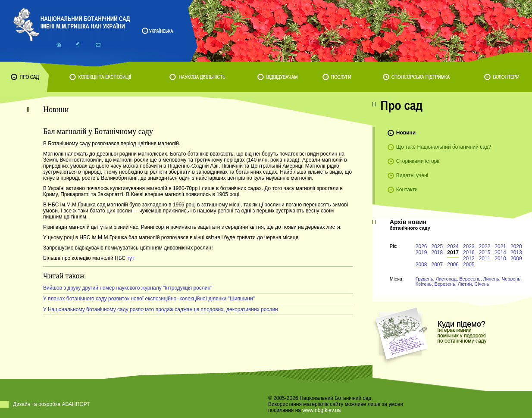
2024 (453, 246)
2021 (500, 246)
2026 (421, 246)
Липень (491, 279)
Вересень (470, 279)
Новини (406, 133)
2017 (453, 253)
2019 (421, 253)
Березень (444, 284)
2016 (469, 253)
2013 (516, 253)
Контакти (407, 190)
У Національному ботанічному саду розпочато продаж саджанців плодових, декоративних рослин (161, 309)
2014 (500, 253)
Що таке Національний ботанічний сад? (444, 147)
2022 (485, 246)
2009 (516, 259)
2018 (437, 253)
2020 (516, 246)
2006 (453, 265)
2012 (469, 259)
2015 (485, 253)
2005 (469, 265)
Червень (511, 279)
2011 (485, 259)
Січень (482, 284)
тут (130, 258)
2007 (437, 265)
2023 (469, 246)
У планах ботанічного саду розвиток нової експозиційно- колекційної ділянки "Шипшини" (149, 299)
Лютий (465, 284)
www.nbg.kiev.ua (321, 410)
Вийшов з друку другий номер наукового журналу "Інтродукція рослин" (128, 288)
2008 (421, 265)
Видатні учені (412, 175)
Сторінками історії (418, 161)
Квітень (424, 284)
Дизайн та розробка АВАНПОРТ (52, 404)
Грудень (424, 279)
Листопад (446, 279)
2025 (437, 246)
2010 (500, 259)
